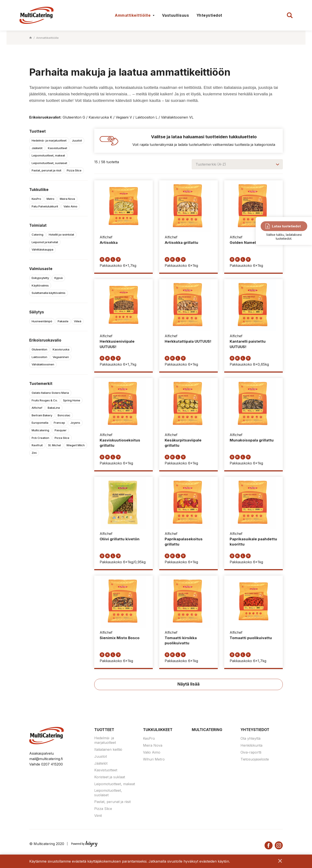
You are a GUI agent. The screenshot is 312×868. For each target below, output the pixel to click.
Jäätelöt (37, 148)
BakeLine (54, 408)
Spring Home (72, 400)
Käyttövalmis (40, 285)
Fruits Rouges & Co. (45, 400)
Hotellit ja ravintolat (61, 235)
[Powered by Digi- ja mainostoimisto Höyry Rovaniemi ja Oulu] (84, 843)
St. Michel (54, 445)
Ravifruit (37, 445)
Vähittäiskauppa (42, 249)
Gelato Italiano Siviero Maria (50, 393)
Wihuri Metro (154, 759)
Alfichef (37, 408)
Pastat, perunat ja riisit (46, 170)
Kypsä (58, 278)
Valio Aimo (70, 206)
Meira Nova (67, 199)
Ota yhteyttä (250, 739)
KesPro (36, 199)
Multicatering (40, 430)
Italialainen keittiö (108, 750)
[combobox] (237, 164)
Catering (37, 235)
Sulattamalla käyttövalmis (49, 293)
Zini (34, 453)
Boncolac (64, 415)
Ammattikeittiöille (133, 15)
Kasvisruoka (61, 349)
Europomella (40, 423)
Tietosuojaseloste (255, 759)
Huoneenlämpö (42, 321)
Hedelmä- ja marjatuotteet (49, 140)
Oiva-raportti (251, 752)
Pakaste (63, 321)
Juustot (77, 140)
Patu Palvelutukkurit (45, 206)
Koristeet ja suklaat (110, 777)
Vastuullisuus (176, 15)
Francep (59, 423)
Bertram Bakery (42, 415)
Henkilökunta (251, 746)
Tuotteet (104, 730)
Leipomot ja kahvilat (45, 242)
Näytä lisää (188, 684)
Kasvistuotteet (58, 148)
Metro (50, 199)
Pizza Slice (74, 170)
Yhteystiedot (209, 15)
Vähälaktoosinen (43, 364)
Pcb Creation (40, 438)
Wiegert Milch (76, 445)
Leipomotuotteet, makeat (48, 155)
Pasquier (61, 430)
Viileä (78, 321)
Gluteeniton (39, 349)
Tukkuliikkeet (158, 730)
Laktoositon (39, 357)
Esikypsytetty (40, 278)
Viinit (98, 816)
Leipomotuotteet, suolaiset (49, 163)
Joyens (75, 423)
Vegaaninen (61, 357)
